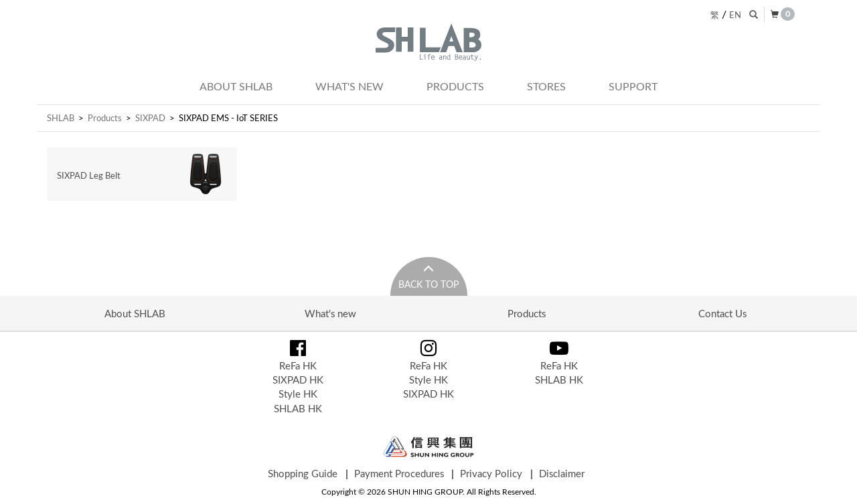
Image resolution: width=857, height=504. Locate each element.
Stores (546, 86)
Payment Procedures (399, 473)
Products (455, 86)
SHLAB (61, 118)
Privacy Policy (491, 473)
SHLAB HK (298, 408)
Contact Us (722, 313)
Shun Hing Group (429, 447)
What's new (349, 86)
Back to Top (428, 284)
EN (735, 15)
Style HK (298, 394)
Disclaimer (562, 473)
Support (633, 86)
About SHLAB (236, 86)
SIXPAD (150, 118)
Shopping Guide (303, 473)
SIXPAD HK (298, 380)
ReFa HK (298, 365)
